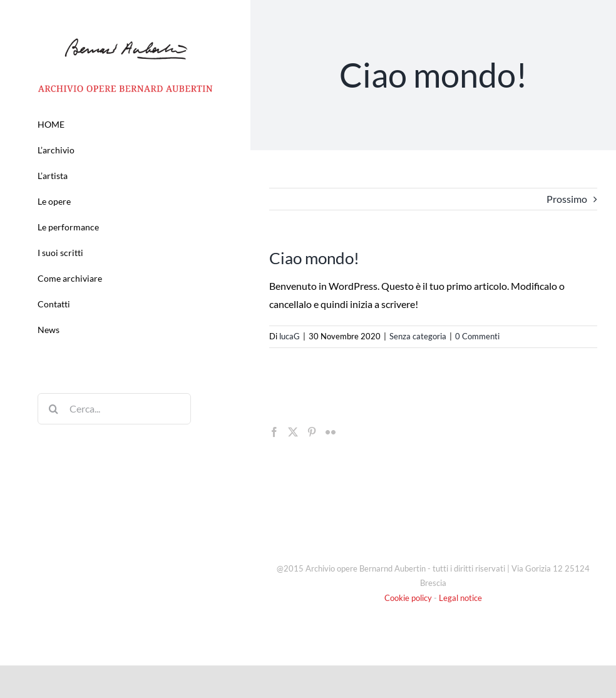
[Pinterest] (312, 432)
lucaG (290, 336)
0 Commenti (477, 336)
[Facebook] (274, 432)
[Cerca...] (114, 409)
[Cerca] (53, 409)
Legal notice (460, 598)
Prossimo (567, 199)
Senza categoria (418, 336)
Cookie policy (408, 598)
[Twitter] (293, 432)
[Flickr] (331, 432)
